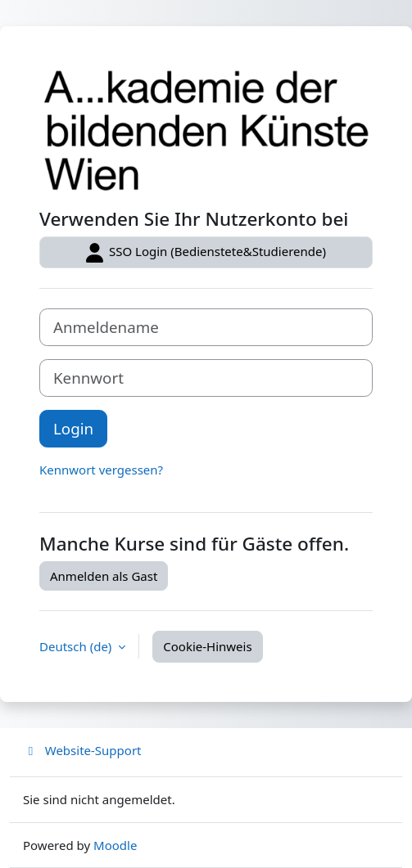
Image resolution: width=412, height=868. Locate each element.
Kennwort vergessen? (101, 470)
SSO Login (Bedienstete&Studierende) (206, 253)
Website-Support (82, 750)
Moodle (115, 845)
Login (73, 428)
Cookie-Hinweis (207, 646)
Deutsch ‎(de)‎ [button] (77, 646)
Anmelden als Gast (104, 576)
